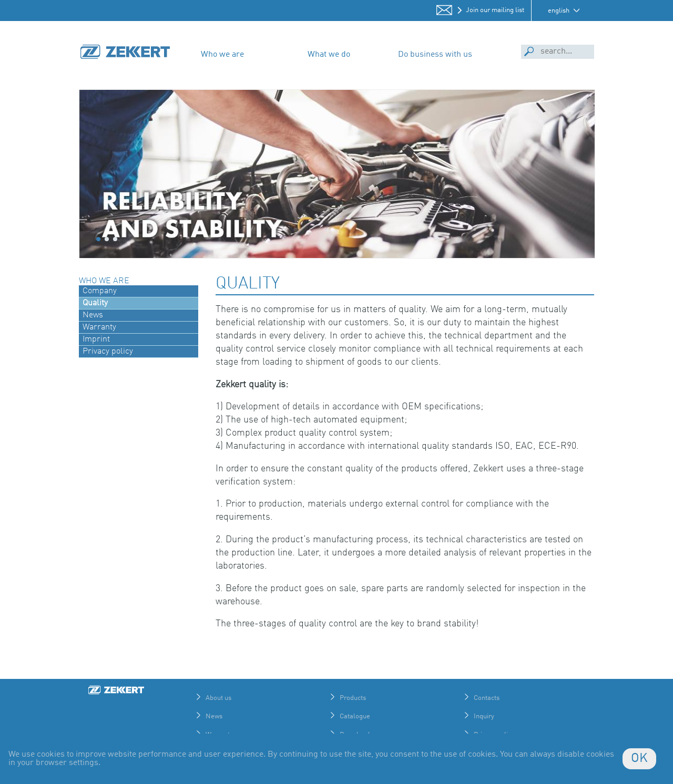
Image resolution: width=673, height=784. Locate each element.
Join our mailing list (495, 10)
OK (639, 759)
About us (218, 698)
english (559, 11)
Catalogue (355, 716)
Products (353, 698)
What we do (329, 55)
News (214, 716)
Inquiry (484, 716)
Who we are (222, 55)
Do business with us (435, 55)
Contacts (487, 698)
